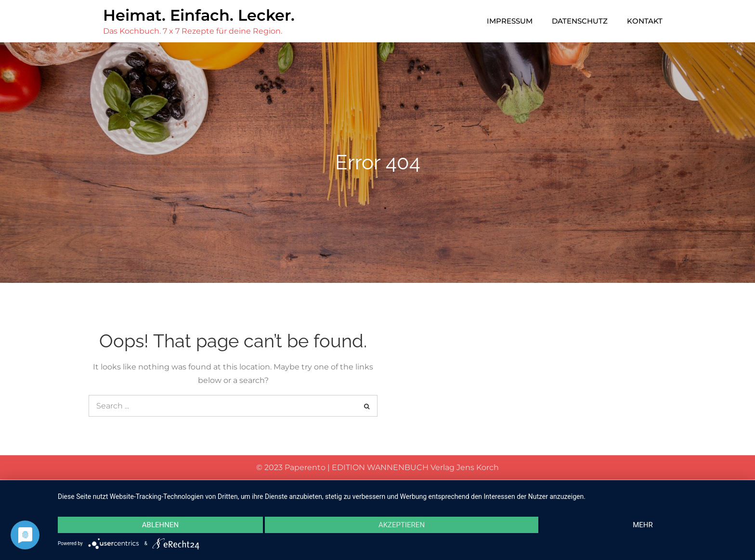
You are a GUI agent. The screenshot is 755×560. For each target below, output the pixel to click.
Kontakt (645, 21)
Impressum (510, 21)
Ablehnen (160, 525)
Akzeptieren (402, 525)
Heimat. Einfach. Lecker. (199, 15)
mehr (643, 525)
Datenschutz (580, 21)
